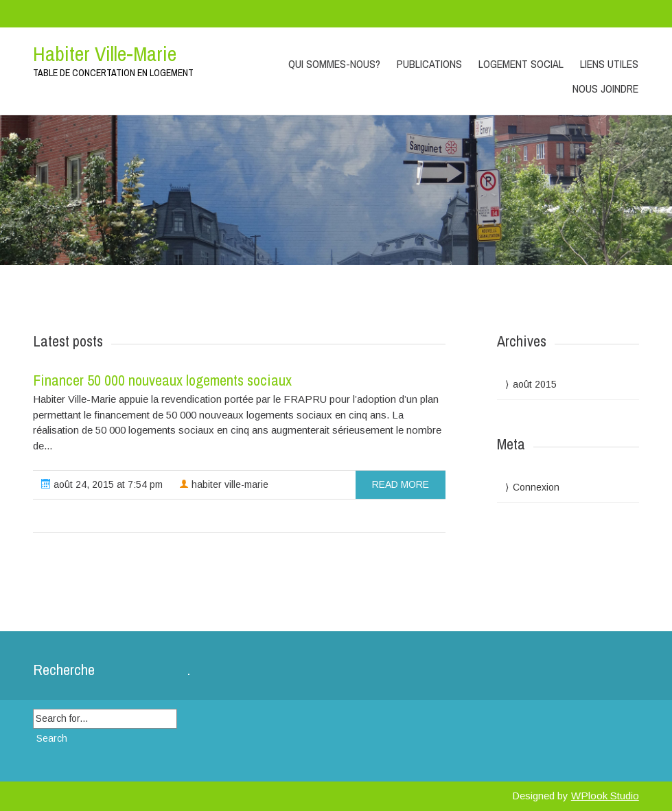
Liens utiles (609, 64)
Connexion (536, 487)
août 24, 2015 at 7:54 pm (102, 484)
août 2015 (535, 384)
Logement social (521, 64)
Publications (429, 64)
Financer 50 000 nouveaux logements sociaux (162, 380)
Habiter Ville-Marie (105, 54)
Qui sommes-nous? (334, 64)
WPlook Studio (605, 796)
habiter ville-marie (224, 484)
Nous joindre (605, 89)
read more (401, 484)
